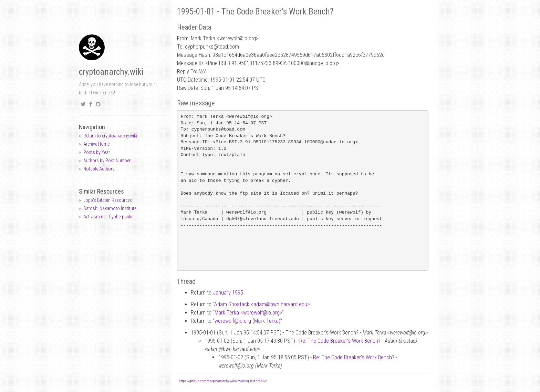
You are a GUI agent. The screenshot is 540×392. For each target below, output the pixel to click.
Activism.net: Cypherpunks (108, 217)
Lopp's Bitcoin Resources (108, 200)
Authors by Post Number (107, 161)
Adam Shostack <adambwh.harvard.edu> (262, 304)
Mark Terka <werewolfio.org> (248, 313)
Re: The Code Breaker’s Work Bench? (340, 341)
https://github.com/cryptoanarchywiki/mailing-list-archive (223, 381)
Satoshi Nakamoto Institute (110, 208)
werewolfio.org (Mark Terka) (247, 321)
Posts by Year (97, 152)
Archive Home (96, 144)
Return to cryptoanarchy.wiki (110, 136)
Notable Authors (99, 169)
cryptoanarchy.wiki (111, 72)
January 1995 (228, 293)
